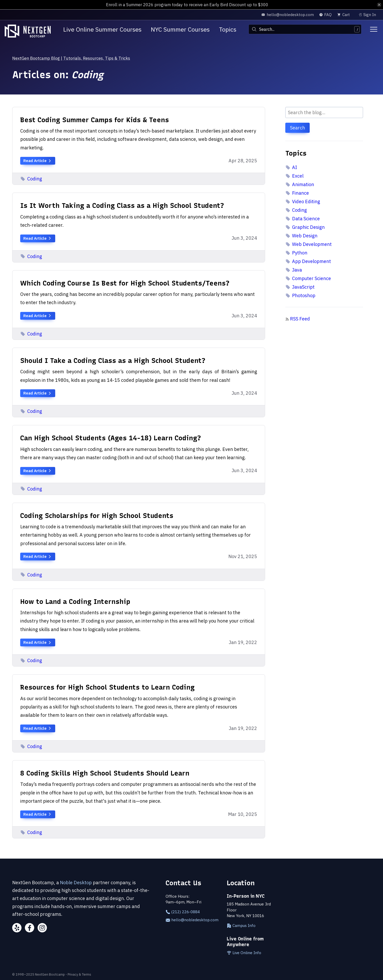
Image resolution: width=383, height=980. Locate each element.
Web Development (309, 244)
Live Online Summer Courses (102, 29)
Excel (295, 176)
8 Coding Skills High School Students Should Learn (105, 773)
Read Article (38, 161)
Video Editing (303, 202)
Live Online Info (244, 953)
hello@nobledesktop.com (192, 920)
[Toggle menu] (374, 29)
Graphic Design (305, 227)
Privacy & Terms (79, 974)
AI (291, 167)
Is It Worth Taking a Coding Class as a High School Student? (122, 205)
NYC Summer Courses (180, 29)
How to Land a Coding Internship (75, 601)
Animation (300, 184)
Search (297, 128)
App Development (308, 261)
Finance (297, 193)
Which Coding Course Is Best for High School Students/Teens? (125, 283)
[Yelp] (17, 929)
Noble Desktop (76, 883)
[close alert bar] (379, 5)
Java (294, 270)
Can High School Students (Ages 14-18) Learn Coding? (111, 438)
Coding (31, 179)
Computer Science (308, 278)
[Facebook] (30, 929)
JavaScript (300, 287)
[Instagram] (42, 929)
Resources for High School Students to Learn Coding (107, 687)
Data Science (303, 219)
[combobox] (305, 29)
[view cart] (345, 15)
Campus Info (241, 926)
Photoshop (300, 295)
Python (296, 253)
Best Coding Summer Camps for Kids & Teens (95, 120)
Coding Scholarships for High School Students (97, 515)
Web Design (302, 236)
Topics (228, 29)
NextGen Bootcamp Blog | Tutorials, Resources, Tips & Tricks (77, 58)
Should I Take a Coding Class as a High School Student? (113, 360)
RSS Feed (300, 319)
